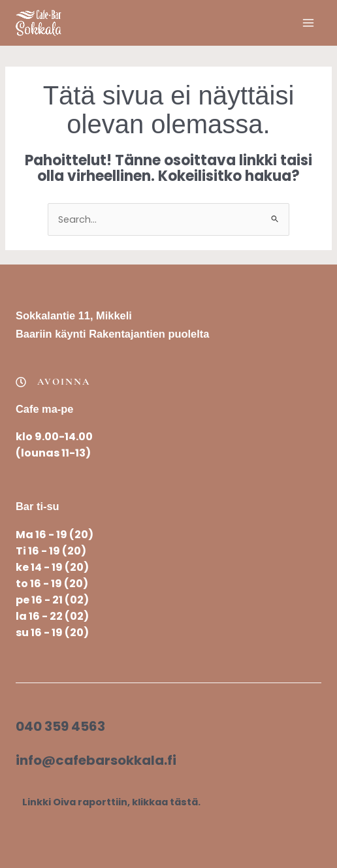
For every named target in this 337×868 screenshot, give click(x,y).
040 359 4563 (60, 726)
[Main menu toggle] (308, 23)
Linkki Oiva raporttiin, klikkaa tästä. (111, 802)
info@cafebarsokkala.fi (96, 760)
